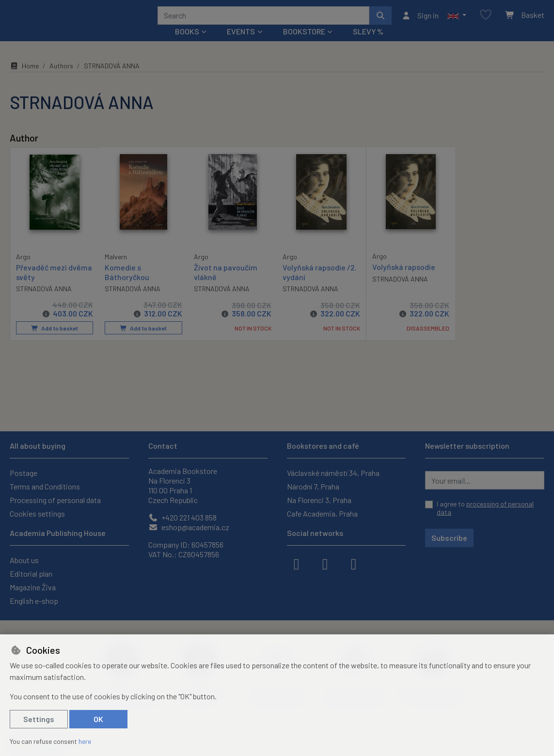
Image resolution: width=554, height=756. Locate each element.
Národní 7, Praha (313, 486)
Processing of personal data (55, 500)
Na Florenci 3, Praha (319, 500)
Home (24, 79)
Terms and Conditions (45, 486)
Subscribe (449, 538)
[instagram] (325, 563)
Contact (163, 446)
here (85, 741)
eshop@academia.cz (189, 527)
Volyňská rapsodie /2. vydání (320, 285)
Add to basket (54, 341)
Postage (24, 473)
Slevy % (368, 44)
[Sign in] (420, 22)
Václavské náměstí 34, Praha (333, 473)
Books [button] (187, 44)
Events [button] (241, 44)
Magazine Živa (33, 587)
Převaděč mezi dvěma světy (54, 284)
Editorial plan (31, 574)
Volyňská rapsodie (404, 280)
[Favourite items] (486, 22)
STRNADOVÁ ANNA (44, 301)
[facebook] (297, 563)
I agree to (485, 508)
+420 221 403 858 (182, 517)
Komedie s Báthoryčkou (127, 285)
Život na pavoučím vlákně (226, 285)
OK (98, 719)
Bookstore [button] (304, 44)
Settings (39, 719)
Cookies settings (37, 513)
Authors (61, 79)
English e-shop (34, 601)
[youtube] (354, 563)
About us (24, 560)
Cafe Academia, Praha (322, 513)
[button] (457, 22)
